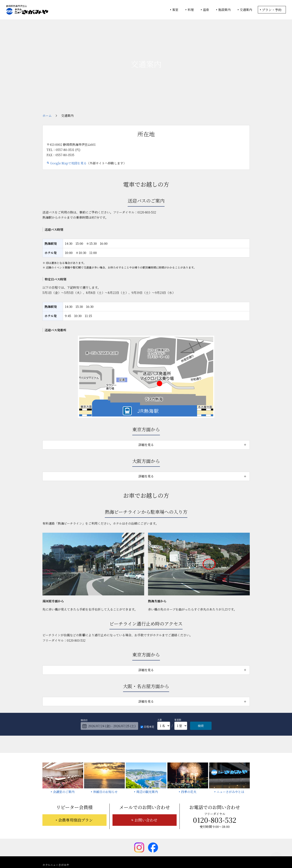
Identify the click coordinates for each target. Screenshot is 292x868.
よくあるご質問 (227, 836)
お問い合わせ (146, 786)
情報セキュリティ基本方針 (149, 855)
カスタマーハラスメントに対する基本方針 (215, 841)
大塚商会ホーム (93, 855)
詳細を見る (146, 410)
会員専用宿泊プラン (75, 786)
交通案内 (246, 10)
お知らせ (206, 836)
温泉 (206, 10)
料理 (191, 10)
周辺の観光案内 (153, 836)
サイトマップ (160, 841)
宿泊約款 (141, 841)
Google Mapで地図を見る (68, 129)
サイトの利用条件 (201, 855)
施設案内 (224, 10)
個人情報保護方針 (177, 855)
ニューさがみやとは (126, 836)
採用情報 (179, 841)
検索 (201, 692)
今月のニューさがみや (182, 836)
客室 (175, 10)
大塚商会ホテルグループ (118, 855)
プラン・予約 (272, 10)
